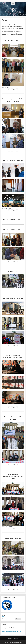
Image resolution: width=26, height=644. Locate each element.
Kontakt (16, 638)
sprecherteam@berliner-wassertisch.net (11, 631)
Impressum (11, 638)
